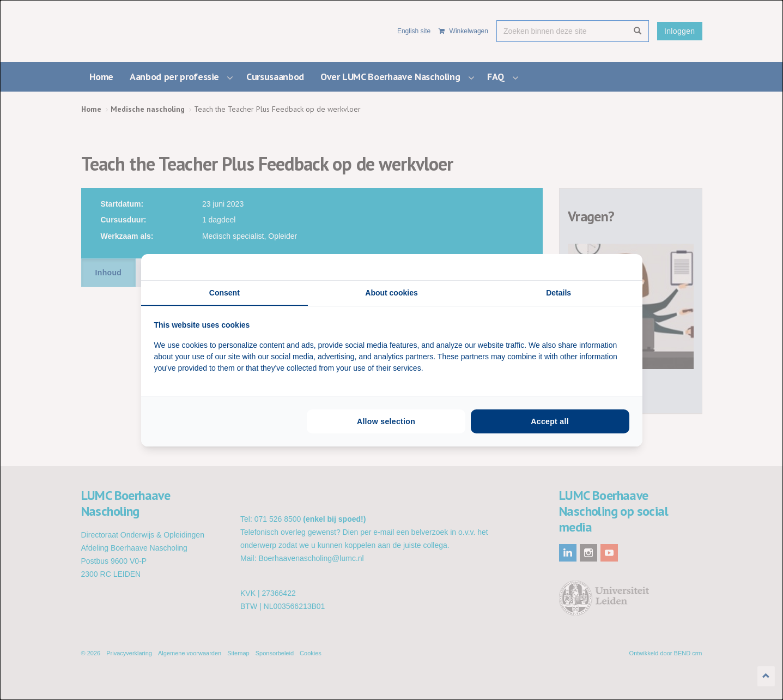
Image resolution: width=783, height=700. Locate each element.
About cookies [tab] (391, 293)
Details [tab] (559, 293)
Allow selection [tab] (386, 421)
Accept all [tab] (550, 421)
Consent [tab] (224, 293)
